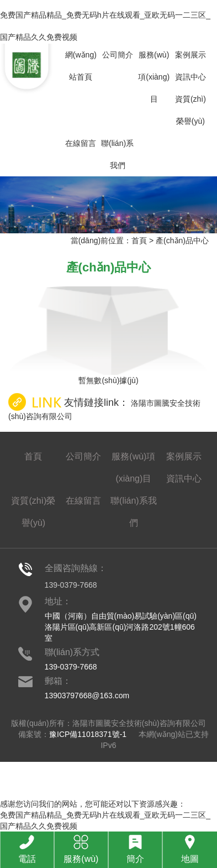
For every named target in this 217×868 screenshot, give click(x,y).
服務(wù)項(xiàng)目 (154, 77)
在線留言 (81, 143)
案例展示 (190, 55)
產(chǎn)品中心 (182, 240)
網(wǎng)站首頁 (81, 66)
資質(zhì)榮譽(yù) (190, 110)
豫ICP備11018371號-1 (88, 734)
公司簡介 (118, 55)
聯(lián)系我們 (117, 154)
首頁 (139, 240)
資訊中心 (190, 77)
